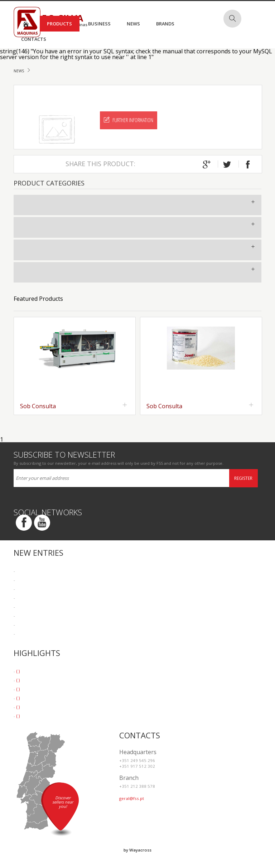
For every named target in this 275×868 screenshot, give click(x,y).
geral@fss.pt (132, 798)
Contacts (34, 39)
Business (99, 24)
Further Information (129, 120)
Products (59, 24)
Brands (165, 24)
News (133, 24)
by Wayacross (137, 850)
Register (243, 478)
